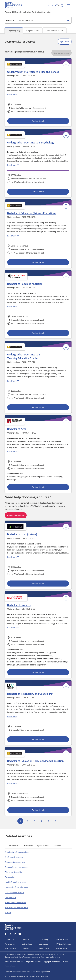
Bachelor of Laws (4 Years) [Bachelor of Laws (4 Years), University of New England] (22, 534)
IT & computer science (14, 892)
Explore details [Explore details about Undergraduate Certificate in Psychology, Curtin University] (38, 192)
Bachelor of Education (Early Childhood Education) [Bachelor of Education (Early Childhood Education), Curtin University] (36, 761)
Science (8, 912)
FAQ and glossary (63, 944)
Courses (25, 948)
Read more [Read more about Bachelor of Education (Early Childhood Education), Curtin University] (13, 783)
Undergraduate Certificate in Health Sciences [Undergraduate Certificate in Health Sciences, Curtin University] (33, 72)
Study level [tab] (29, 845)
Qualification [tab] (43, 845)
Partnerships (10, 944)
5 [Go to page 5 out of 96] (48, 821)
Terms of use (10, 966)
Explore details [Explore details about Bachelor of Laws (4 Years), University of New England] (38, 583)
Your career (44, 944)
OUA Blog (43, 939)
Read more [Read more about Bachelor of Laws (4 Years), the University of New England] (13, 557)
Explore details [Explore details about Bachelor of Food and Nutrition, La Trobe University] (38, 333)
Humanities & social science (16, 887)
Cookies (38, 962)
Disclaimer (56, 962)
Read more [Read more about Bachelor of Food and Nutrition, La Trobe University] (13, 306)
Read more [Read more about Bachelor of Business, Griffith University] (13, 627)
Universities (27, 944)
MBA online (44, 948)
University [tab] (57, 845)
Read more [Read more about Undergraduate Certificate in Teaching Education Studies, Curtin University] (13, 381)
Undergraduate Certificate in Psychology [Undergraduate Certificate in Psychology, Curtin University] (31, 142)
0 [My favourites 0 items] (57, 5)
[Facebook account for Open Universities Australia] (5, 934)
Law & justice (10, 897)
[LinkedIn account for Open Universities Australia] (15, 934)
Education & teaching (14, 872)
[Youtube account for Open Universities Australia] (20, 934)
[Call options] (51, 5)
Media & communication (15, 902)
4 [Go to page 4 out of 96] (41, 821)
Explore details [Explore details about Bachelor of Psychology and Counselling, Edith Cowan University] (38, 739)
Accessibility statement (14, 962)
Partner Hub (61, 948)
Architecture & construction (17, 852)
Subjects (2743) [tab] (33, 30)
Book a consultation (16, 515)
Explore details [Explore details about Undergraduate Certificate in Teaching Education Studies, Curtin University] (38, 407)
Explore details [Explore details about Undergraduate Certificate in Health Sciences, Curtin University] (38, 121)
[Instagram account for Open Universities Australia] (10, 934)
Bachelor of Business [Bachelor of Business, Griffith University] (19, 605)
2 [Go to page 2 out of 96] (27, 821)
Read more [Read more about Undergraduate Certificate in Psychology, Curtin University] (13, 165)
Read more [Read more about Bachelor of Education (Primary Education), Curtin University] (13, 236)
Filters (65, 42)
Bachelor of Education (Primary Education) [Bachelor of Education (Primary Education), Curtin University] (31, 213)
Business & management (15, 862)
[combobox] (38, 20)
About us (26, 939)
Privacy (65, 962)
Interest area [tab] (15, 845)
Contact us (9, 939)
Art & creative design (14, 857)
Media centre (62, 939)
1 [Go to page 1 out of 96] (20, 821)
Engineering (10, 877)
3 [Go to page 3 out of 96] (34, 821)
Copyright (47, 962)
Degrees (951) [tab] (14, 31)
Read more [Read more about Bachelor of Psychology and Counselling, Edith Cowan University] (13, 716)
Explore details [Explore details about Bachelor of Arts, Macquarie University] (38, 487)
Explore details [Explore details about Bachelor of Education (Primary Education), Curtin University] (38, 262)
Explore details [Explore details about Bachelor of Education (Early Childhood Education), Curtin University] (38, 810)
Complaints (29, 962)
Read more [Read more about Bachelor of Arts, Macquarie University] (13, 451)
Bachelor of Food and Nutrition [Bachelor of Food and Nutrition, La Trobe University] (25, 284)
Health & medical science (15, 882)
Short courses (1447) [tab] (54, 30)
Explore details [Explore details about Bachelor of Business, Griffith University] (38, 672)
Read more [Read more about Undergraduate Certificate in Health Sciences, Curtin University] (13, 94)
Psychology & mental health (16, 907)
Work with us (10, 948)
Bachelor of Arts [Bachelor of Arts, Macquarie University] (17, 429)
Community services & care (16, 867)
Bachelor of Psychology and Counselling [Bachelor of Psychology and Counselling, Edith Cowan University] (30, 694)
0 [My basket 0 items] (63, 5)
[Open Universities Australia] (13, 7)
